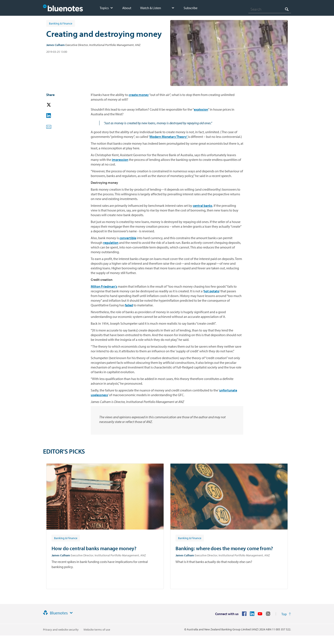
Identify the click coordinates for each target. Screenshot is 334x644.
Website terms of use (97, 630)
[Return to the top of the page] (286, 614)
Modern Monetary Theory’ (169, 137)
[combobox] (270, 9)
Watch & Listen (151, 8)
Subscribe (191, 8)
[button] (55, 105)
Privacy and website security (61, 630)
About (127, 8)
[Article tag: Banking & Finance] (66, 538)
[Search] (270, 9)
